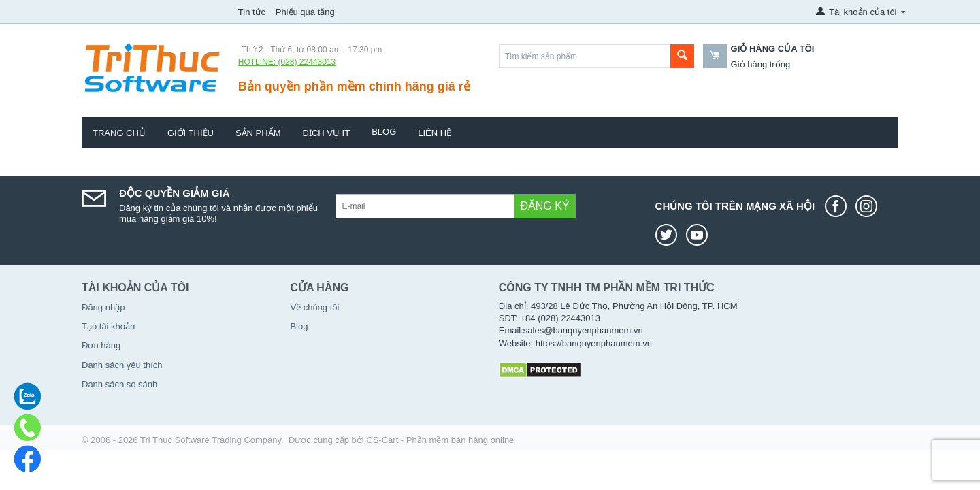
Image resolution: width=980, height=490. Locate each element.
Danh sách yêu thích (122, 365)
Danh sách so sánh (119, 384)
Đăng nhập (103, 307)
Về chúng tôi (314, 307)
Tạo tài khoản (108, 326)
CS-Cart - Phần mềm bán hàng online (440, 440)
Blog (384, 132)
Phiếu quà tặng (305, 12)
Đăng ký (545, 206)
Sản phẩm (258, 133)
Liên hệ (435, 133)
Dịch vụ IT (327, 133)
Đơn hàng (101, 345)
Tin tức (252, 12)
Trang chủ (119, 133)
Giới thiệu (191, 133)
